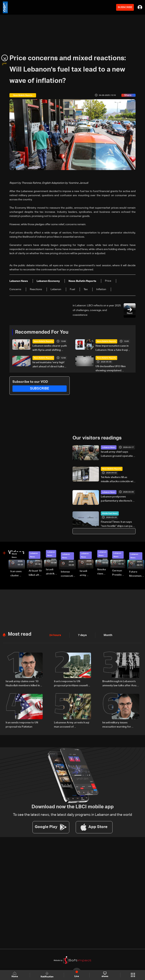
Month (106, 635)
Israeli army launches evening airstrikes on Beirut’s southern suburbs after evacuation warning (87, 573)
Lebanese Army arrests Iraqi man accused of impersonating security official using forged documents (72, 724)
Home (15, 975)
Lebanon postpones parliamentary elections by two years (117, 499)
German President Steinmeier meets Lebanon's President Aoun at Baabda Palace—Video (119, 573)
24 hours (55, 635)
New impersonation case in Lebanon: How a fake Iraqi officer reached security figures (112, 348)
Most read (20, 634)
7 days (81, 635)
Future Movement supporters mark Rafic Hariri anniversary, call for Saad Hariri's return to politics (137, 574)
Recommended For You (42, 332)
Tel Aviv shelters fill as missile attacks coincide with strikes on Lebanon (118, 479)
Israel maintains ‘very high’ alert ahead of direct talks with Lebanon (49, 365)
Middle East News (110, 513)
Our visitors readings (97, 438)
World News (14, 555)
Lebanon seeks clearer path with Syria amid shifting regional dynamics (50, 348)
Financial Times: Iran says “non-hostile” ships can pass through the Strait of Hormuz (118, 524)
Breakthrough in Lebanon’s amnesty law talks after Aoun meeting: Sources (120, 683)
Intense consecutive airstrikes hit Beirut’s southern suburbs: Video (68, 574)
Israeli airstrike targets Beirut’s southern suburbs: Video (51, 572)
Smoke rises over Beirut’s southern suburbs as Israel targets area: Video (103, 572)
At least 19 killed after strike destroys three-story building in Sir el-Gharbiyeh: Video (35, 573)
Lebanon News (109, 447)
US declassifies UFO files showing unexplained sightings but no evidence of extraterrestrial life (113, 369)
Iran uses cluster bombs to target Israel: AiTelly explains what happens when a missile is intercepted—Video (18, 574)
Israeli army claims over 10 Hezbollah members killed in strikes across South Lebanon (24, 683)
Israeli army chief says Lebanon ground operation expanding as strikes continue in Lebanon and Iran (118, 454)
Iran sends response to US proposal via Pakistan (22, 724)
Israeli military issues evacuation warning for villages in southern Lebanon (120, 724)
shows (105, 975)
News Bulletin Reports (43, 341)
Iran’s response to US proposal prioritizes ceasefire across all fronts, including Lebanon (72, 683)
